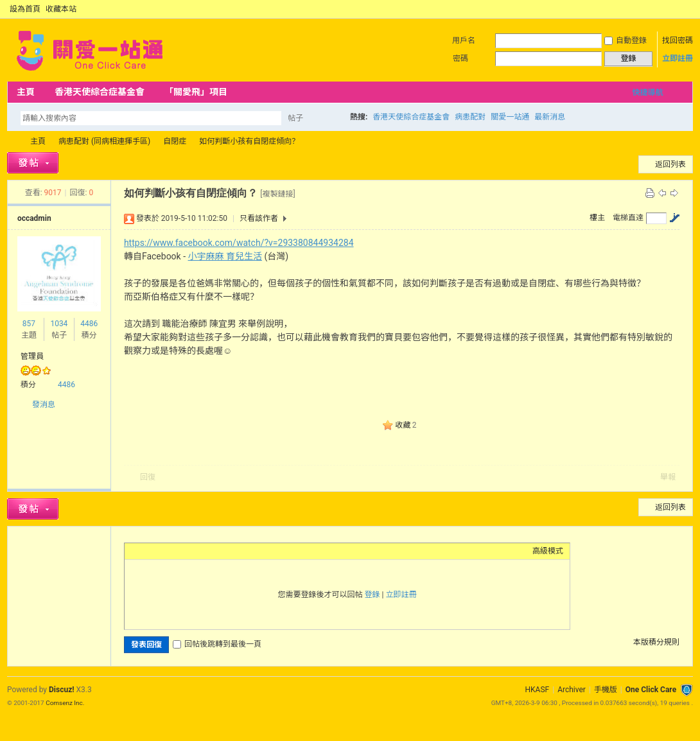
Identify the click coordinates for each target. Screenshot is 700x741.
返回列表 (670, 164)
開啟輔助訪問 (675, 9)
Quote (195, 551)
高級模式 (548, 551)
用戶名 (464, 40)
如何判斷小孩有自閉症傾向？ (249, 141)
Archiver (572, 690)
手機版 (606, 690)
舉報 (668, 477)
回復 (148, 477)
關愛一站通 (510, 117)
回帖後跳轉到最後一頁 (217, 644)
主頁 (26, 92)
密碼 (460, 58)
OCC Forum (12, 142)
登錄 (372, 595)
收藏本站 (61, 9)
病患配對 (470, 117)
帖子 (295, 118)
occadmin (34, 218)
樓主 (597, 218)
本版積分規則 (656, 642)
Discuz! (61, 690)
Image (163, 551)
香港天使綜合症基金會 (100, 92)
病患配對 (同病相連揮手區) (104, 141)
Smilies (227, 551)
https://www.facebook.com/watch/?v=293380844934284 (239, 243)
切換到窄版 (686, 9)
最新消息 (550, 117)
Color (147, 551)
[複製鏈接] (277, 194)
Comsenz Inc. (65, 703)
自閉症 (175, 141)
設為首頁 (25, 9)
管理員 (32, 356)
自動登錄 (626, 40)
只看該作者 (259, 218)
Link (179, 551)
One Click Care (651, 690)
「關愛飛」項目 (196, 92)
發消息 (44, 405)
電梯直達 (628, 218)
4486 (89, 324)
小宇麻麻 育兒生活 (225, 256)
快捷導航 (648, 92)
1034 (59, 324)
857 (29, 324)
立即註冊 (678, 58)
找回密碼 (678, 40)
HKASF (538, 690)
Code (211, 551)
